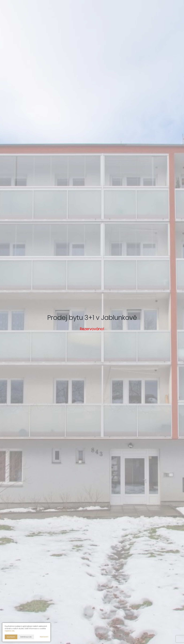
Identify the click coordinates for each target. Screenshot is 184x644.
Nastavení (44, 637)
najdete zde (10, 631)
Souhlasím (11, 637)
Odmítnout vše (26, 637)
